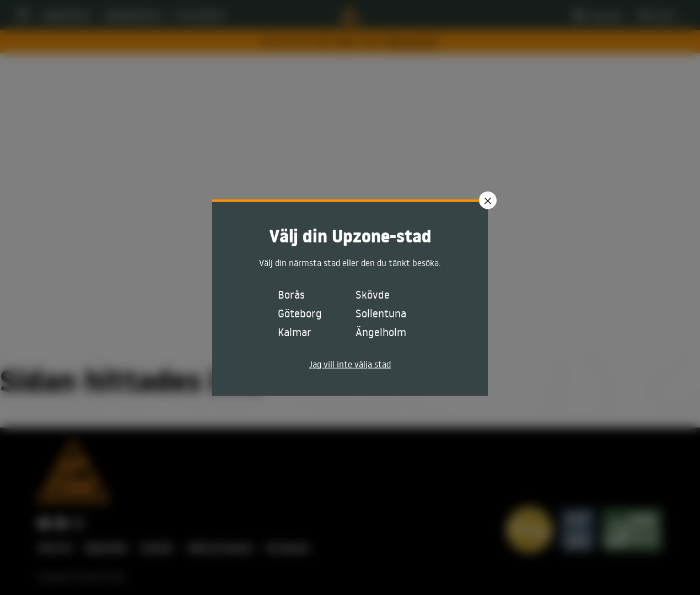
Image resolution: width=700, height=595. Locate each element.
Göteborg (300, 312)
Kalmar (295, 331)
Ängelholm (381, 331)
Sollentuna (381, 312)
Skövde (373, 294)
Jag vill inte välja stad (350, 364)
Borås (291, 294)
